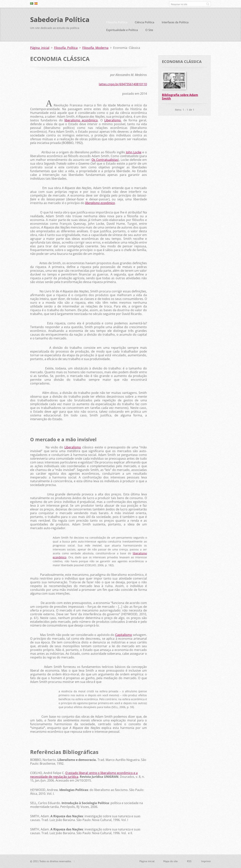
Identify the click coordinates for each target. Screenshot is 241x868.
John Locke (134, 154)
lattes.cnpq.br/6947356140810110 (123, 86)
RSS (189, 862)
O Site (149, 31)
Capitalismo (124, 636)
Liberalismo (113, 122)
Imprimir (206, 862)
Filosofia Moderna (95, 49)
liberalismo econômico (81, 122)
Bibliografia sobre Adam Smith (180, 98)
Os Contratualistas (105, 161)
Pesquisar (208, 4)
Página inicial (40, 49)
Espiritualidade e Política (122, 31)
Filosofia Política (117, 24)
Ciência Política (145, 24)
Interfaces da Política (175, 24)
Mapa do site (170, 862)
